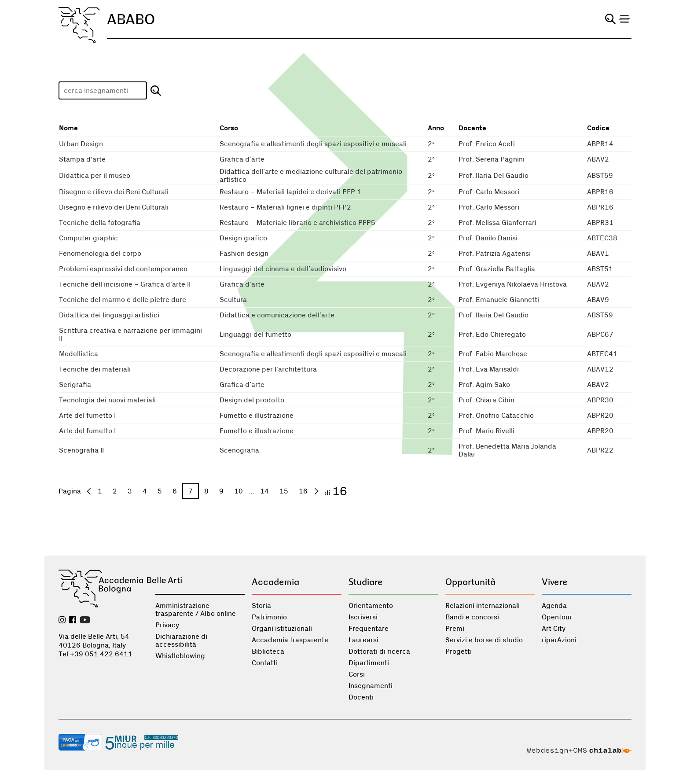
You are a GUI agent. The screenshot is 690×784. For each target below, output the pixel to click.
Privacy (167, 625)
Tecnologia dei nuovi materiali (107, 400)
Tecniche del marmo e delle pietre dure (123, 300)
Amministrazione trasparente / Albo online (196, 610)
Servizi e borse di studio (484, 640)
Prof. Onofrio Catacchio (496, 416)
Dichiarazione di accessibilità (181, 640)
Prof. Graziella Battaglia (497, 269)
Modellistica (79, 354)
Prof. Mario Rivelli (486, 431)
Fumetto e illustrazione (257, 416)
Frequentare (369, 629)
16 (303, 491)
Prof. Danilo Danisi (488, 238)
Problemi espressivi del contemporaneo (123, 269)
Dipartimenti (369, 663)
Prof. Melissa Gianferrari (497, 223)
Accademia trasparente (290, 640)
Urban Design (81, 144)
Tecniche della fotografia (100, 223)
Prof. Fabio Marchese (493, 354)
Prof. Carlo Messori (489, 192)
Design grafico (243, 238)
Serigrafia (75, 385)
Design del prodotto (252, 400)
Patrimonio (269, 617)
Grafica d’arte (242, 159)
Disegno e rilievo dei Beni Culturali (114, 192)
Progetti (459, 651)
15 (284, 491)
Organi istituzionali (282, 629)
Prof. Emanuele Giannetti (499, 300)
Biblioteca (268, 651)
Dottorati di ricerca (379, 651)
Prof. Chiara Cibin (486, 400)
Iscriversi (363, 617)
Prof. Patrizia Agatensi (495, 254)
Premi (455, 629)
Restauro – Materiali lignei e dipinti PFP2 (285, 207)
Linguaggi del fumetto (255, 335)
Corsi (357, 674)
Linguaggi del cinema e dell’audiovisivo (283, 269)
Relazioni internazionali (483, 606)
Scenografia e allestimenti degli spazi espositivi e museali (313, 144)
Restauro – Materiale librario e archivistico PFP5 (297, 223)
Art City (554, 629)
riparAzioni (559, 640)
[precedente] (89, 491)
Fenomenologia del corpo (100, 254)
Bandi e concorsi (472, 617)
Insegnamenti (371, 686)
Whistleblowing (180, 656)
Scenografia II (81, 450)
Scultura (233, 300)
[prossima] (316, 491)
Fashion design (244, 254)
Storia (261, 606)
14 (264, 491)
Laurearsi (363, 640)
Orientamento (371, 606)
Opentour (557, 617)
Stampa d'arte (82, 159)
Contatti (265, 663)
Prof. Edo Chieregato (492, 335)
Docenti (361, 697)
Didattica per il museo (95, 176)
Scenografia (239, 450)
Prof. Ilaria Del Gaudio (494, 176)
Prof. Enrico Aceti (487, 144)
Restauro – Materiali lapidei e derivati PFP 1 (290, 192)
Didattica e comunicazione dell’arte (277, 315)
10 (239, 491)
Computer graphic (88, 238)
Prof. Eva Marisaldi (489, 369)
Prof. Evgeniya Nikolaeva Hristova (513, 284)
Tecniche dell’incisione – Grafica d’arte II (125, 284)
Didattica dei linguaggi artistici (109, 315)
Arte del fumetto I (87, 416)
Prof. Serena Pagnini (492, 159)
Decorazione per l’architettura (268, 369)
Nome (68, 128)
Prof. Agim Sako (484, 385)
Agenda (554, 606)
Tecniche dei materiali (95, 369)
